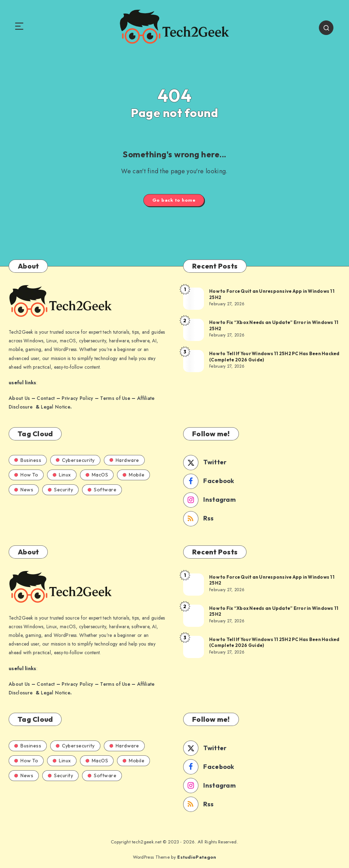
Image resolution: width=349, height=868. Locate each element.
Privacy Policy (77, 398)
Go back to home (174, 200)
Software (102, 490)
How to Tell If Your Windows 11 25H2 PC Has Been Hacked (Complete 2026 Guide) (274, 357)
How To (26, 475)
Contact (46, 398)
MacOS (97, 475)
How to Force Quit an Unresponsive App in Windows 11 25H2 (272, 294)
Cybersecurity (75, 460)
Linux (62, 475)
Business (28, 460)
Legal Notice (56, 407)
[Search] (326, 28)
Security (60, 490)
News (24, 490)
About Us (19, 398)
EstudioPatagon (197, 857)
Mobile (133, 475)
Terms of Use (115, 398)
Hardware (124, 460)
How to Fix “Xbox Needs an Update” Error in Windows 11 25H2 (274, 325)
